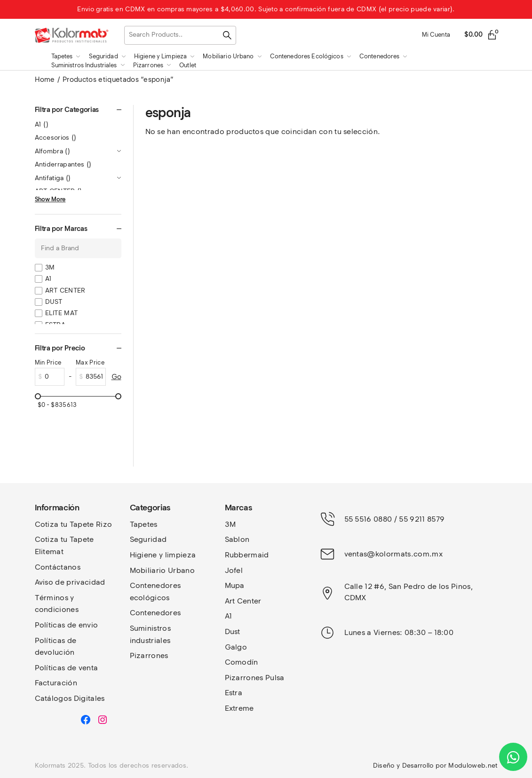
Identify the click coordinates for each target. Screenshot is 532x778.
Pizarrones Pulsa (255, 678)
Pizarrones (149, 655)
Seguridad (148, 539)
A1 (42, 124)
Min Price (48, 362)
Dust (233, 631)
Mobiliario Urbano (162, 570)
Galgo (236, 647)
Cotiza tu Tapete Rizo (74, 524)
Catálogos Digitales (70, 698)
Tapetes (144, 524)
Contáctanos (58, 567)
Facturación (56, 683)
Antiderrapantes (63, 164)
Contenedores (155, 613)
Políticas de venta (67, 668)
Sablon (237, 539)
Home (45, 79)
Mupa (235, 585)
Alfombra (53, 151)
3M (50, 267)
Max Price (90, 362)
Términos (53, 598)
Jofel (234, 570)
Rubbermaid (247, 555)
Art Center (243, 601)
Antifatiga (53, 178)
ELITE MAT (62, 313)
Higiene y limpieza (163, 555)
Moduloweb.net (473, 766)
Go (116, 377)
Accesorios (56, 138)
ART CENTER (65, 290)
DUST (54, 302)
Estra (234, 693)
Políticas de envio (67, 625)
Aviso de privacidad (70, 582)
